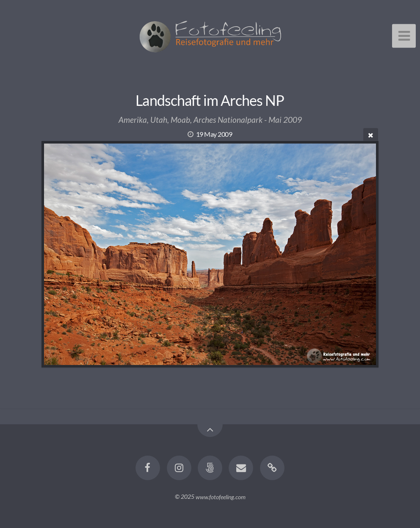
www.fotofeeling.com (221, 496)
